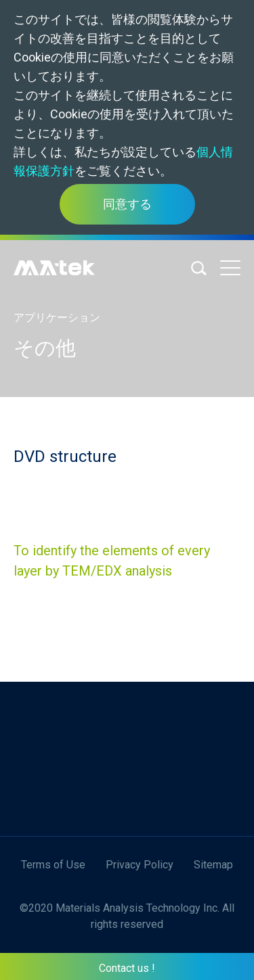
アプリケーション (57, 318)
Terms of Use (53, 865)
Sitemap (213, 865)
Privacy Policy (140, 865)
